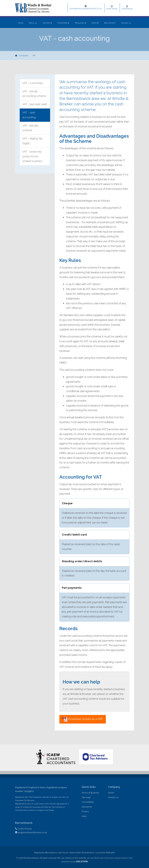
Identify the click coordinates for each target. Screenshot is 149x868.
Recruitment (110, 23)
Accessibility (88, 802)
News (95, 23)
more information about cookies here (116, 858)
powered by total (74, 862)
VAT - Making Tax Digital (32, 141)
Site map (86, 797)
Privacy (85, 811)
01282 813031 (112, 7)
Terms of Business (90, 793)
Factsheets (63, 23)
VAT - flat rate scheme (30, 128)
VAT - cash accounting (29, 115)
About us (33, 23)
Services (47, 23)
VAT (34, 56)
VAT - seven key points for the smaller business (32, 156)
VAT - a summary (33, 83)
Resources (80, 23)
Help (84, 816)
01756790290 (127, 7)
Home (21, 23)
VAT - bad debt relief (35, 104)
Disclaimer (87, 807)
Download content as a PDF (83, 719)
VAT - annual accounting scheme (34, 94)
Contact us (126, 23)
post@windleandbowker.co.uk (86, 7)
